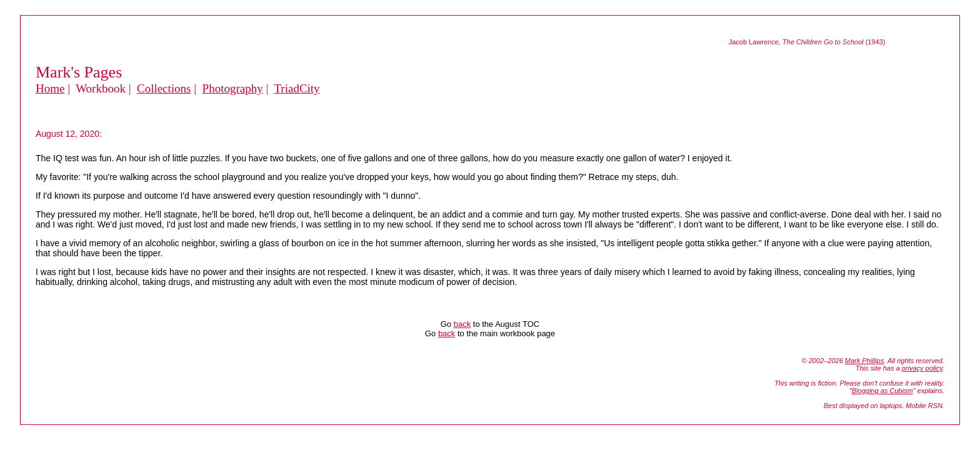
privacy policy (922, 368)
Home (50, 88)
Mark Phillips (864, 361)
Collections (164, 88)
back (462, 324)
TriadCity (297, 88)
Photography (233, 88)
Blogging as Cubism (882, 391)
